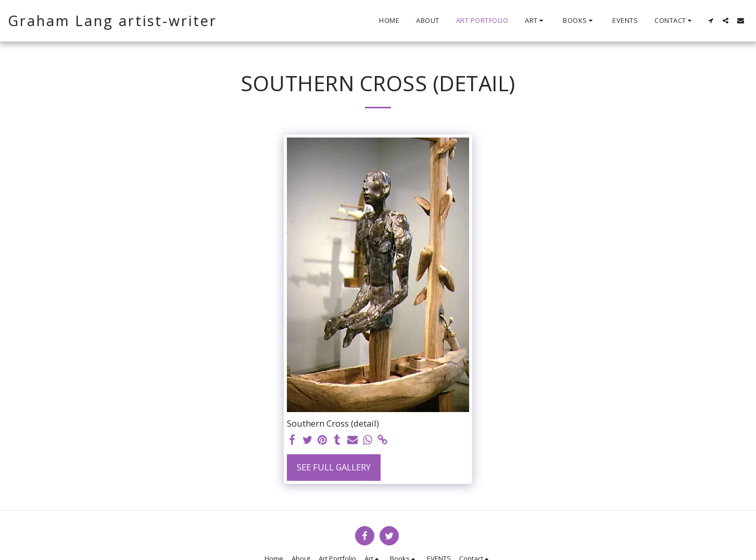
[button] (535, 21)
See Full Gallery (334, 467)
